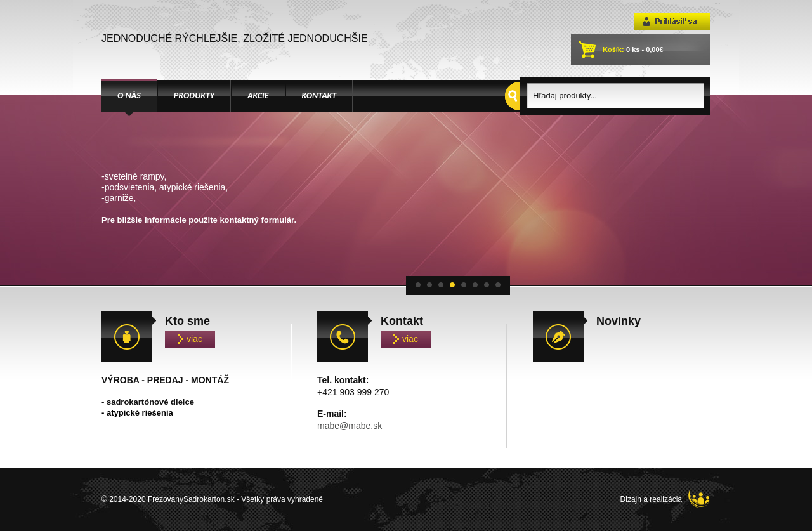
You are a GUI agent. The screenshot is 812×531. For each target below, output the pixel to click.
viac (190, 339)
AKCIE (258, 95)
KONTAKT (319, 95)
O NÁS (129, 95)
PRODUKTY (194, 95)
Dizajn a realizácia (665, 499)
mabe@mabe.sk (350, 426)
